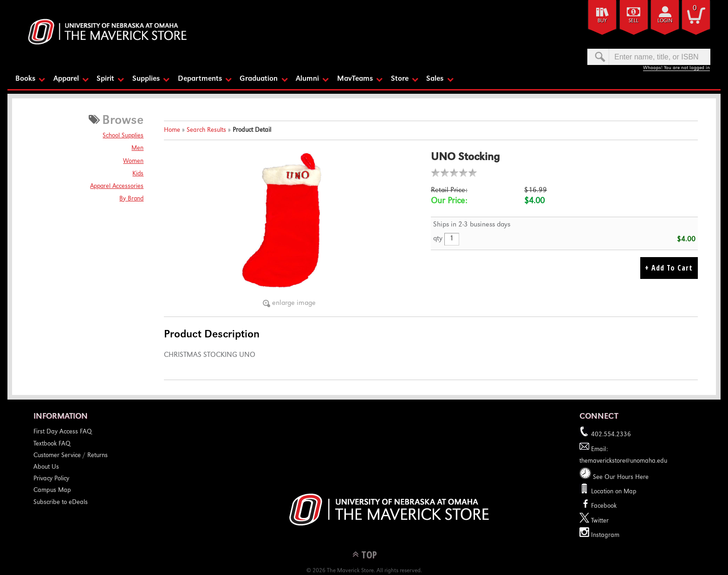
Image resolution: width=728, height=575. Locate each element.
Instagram (599, 535)
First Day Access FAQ (63, 432)
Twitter (594, 520)
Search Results (206, 130)
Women (133, 161)
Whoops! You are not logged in (676, 68)
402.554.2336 (605, 434)
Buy (602, 21)
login (665, 21)
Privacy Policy (51, 478)
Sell (634, 21)
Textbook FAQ (52, 443)
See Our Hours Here (614, 477)
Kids (138, 173)
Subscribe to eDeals (61, 502)
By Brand (131, 199)
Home (172, 130)
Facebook (598, 506)
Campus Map (52, 490)
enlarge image (294, 303)
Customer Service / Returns (71, 455)
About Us (46, 467)
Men (137, 148)
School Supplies (123, 136)
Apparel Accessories (117, 186)
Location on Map (613, 491)
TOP (369, 554)
